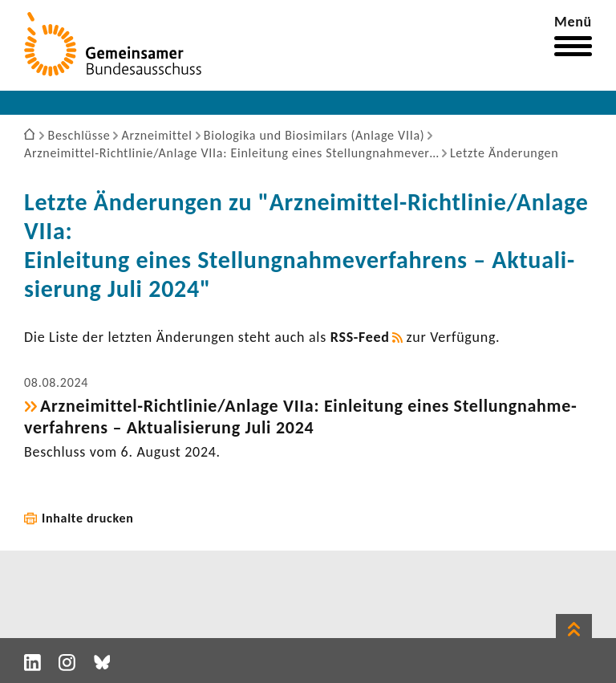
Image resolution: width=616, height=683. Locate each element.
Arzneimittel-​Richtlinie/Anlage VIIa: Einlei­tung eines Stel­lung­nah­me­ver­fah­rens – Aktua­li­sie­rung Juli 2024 (300, 416)
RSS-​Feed (360, 337)
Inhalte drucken (88, 518)
